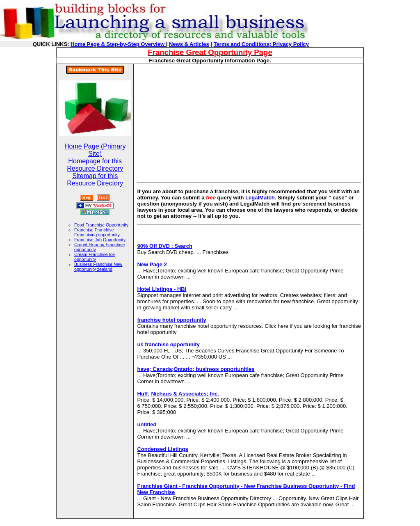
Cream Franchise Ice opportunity (95, 257)
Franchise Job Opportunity (100, 240)
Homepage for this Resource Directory (95, 165)
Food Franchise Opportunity (101, 225)
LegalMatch (260, 198)
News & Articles (189, 44)
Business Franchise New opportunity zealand (98, 267)
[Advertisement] (206, 121)
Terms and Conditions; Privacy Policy (261, 44)
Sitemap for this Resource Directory (95, 180)
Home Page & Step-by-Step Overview (118, 44)
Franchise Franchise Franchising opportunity (97, 232)
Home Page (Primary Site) (95, 150)
